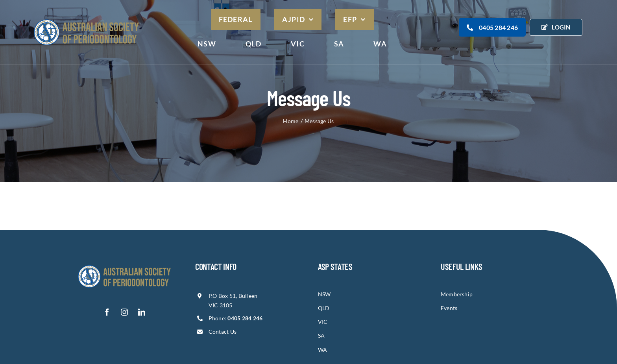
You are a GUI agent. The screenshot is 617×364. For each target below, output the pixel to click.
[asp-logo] (86, 18)
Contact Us (223, 332)
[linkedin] (142, 312)
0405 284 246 (492, 27)
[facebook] (107, 312)
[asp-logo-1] (124, 265)
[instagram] (124, 312)
